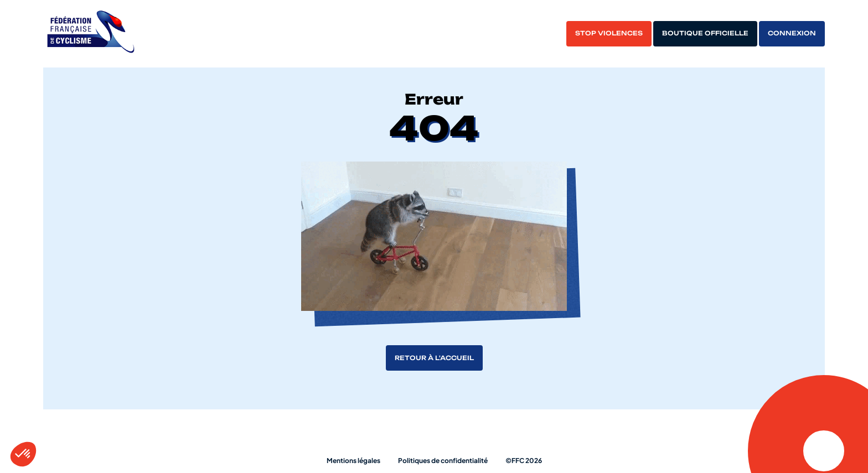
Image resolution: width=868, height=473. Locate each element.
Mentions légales (353, 461)
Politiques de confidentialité (443, 461)
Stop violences (609, 33)
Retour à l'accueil (434, 358)
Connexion (792, 33)
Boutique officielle (705, 33)
